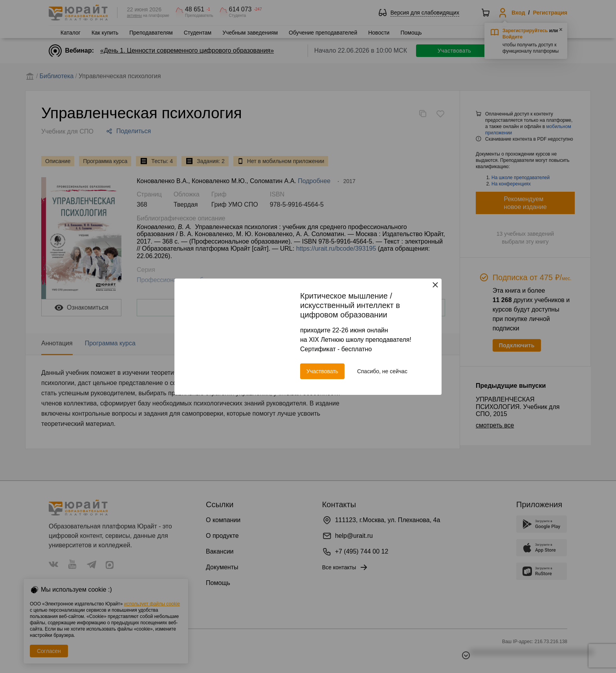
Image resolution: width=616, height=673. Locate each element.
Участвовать (322, 371)
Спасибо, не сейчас (382, 371)
